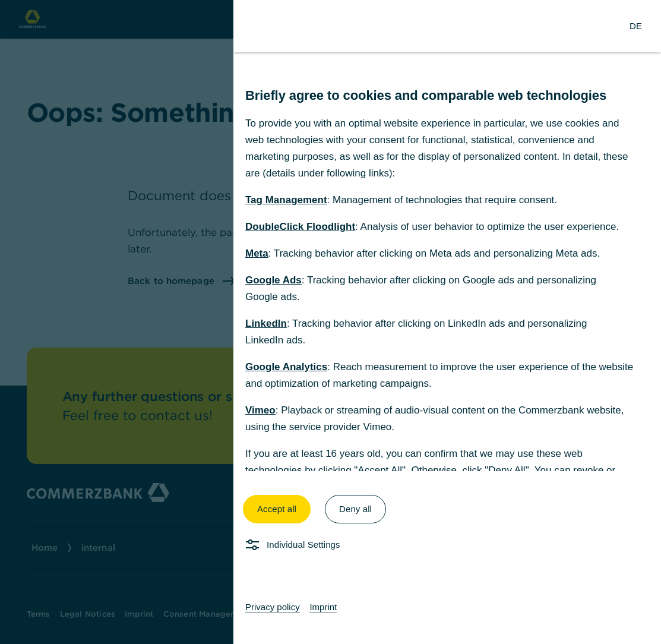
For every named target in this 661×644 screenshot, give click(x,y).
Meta (257, 253)
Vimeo (260, 410)
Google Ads (273, 280)
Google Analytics (286, 367)
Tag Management (286, 200)
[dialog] (330, 322)
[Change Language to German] (636, 26)
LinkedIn (266, 323)
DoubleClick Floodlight (300, 227)
